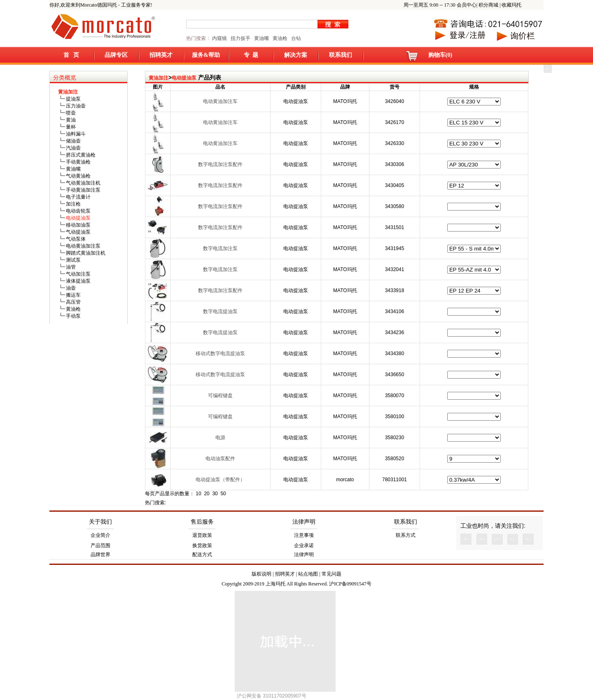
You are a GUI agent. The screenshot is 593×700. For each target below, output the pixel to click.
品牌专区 (116, 55)
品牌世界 (100, 555)
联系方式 (406, 535)
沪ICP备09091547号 (350, 584)
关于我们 (100, 522)
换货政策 (202, 545)
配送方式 (202, 555)
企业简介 (100, 535)
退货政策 (202, 535)
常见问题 (332, 574)
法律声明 (304, 522)
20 (207, 494)
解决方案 (296, 55)
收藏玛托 (511, 5)
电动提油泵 (184, 78)
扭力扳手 (240, 38)
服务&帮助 (206, 55)
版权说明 (261, 574)
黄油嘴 (261, 38)
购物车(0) (440, 55)
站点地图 (308, 574)
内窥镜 (219, 38)
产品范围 (100, 545)
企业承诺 (304, 545)
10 (198, 494)
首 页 (71, 55)
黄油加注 (159, 78)
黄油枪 (280, 38)
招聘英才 (161, 55)
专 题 (251, 55)
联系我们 (341, 55)
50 (223, 494)
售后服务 (202, 522)
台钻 (295, 38)
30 (215, 494)
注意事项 (304, 535)
